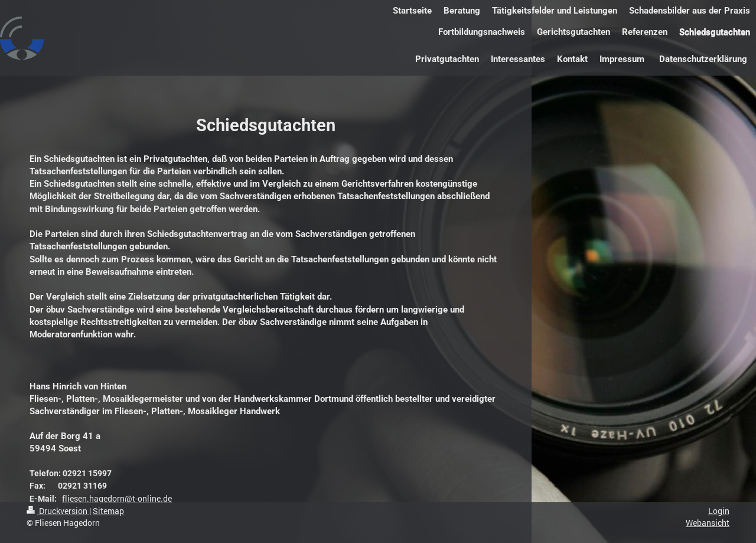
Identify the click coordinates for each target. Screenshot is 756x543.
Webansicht (708, 523)
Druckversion (58, 511)
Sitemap (108, 511)
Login (719, 511)
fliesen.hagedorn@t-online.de (117, 498)
